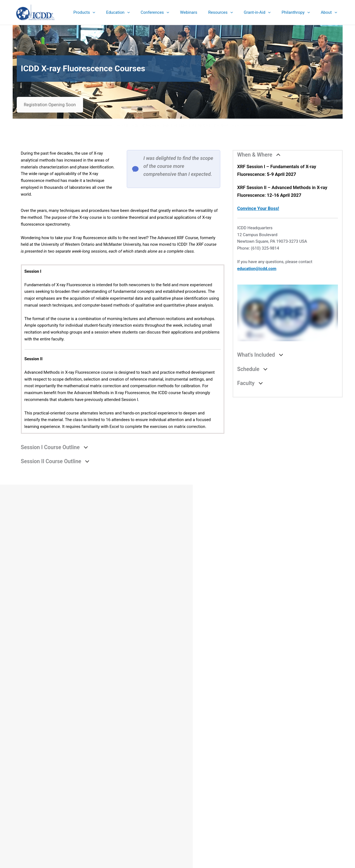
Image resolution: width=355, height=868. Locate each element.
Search (328, 790)
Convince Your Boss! (258, 208)
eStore (178, 791)
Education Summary (177, 797)
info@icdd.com (69, 797)
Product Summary (177, 777)
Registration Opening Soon (50, 105)
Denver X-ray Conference (178, 804)
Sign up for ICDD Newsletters (178, 811)
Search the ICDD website (292, 781)
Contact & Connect (178, 818)
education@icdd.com (257, 269)
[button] (105, 12)
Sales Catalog (178, 784)
